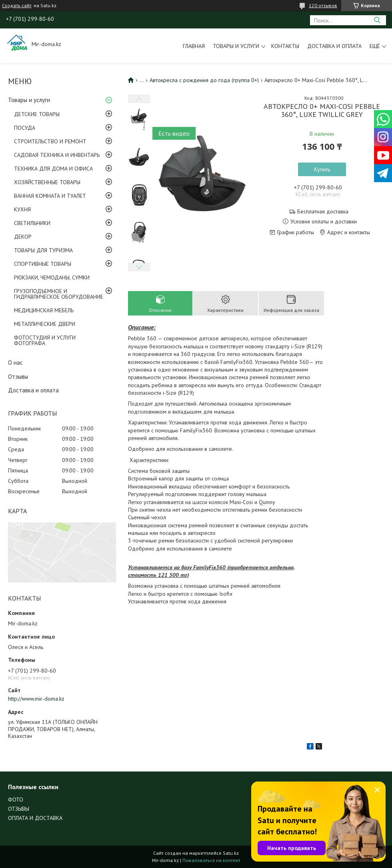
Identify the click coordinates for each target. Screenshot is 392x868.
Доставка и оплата (334, 46)
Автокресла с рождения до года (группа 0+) (204, 80)
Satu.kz (231, 853)
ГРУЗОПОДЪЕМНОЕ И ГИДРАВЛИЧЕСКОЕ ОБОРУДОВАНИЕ (59, 294)
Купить (322, 169)
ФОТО (16, 800)
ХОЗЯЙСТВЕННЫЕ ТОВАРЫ (47, 182)
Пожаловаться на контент (211, 860)
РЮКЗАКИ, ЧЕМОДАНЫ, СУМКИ (52, 277)
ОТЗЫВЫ (19, 809)
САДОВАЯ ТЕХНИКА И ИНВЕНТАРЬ (57, 155)
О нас (15, 363)
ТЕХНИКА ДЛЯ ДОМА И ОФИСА (53, 169)
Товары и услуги (236, 46)
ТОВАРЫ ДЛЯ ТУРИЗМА (43, 250)
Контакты (285, 46)
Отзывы (18, 377)
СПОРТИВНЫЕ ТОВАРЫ (43, 264)
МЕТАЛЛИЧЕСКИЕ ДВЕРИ (45, 324)
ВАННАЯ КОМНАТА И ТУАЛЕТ (50, 196)
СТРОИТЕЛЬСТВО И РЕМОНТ (50, 141)
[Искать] (377, 20)
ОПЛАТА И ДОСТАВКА (35, 818)
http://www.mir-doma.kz (36, 699)
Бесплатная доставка (323, 212)
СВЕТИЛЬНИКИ (32, 223)
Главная (194, 46)
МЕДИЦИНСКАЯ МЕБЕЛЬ (44, 310)
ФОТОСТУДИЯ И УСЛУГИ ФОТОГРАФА (45, 340)
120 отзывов (323, 5)
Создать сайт (17, 6)
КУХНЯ (22, 209)
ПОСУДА (25, 128)
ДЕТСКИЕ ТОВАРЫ (37, 114)
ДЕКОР (23, 237)
